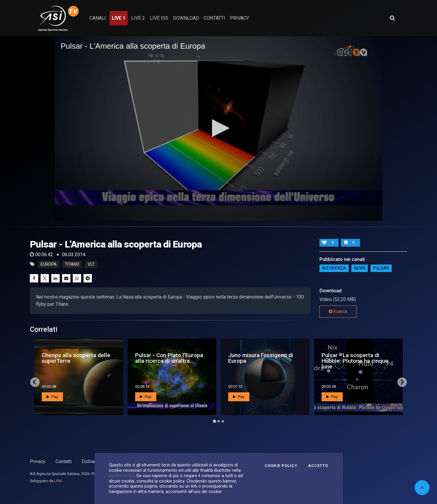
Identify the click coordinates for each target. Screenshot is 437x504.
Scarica (338, 311)
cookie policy (122, 476)
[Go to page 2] (219, 421)
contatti (214, 18)
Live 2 (138, 18)
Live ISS (159, 18)
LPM (58, 481)
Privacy (38, 461)
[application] (218, 128)
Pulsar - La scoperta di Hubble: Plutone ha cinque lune (355, 361)
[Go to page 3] (223, 421)
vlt (91, 264)
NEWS (360, 268)
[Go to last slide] (35, 382)
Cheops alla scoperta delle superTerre (76, 358)
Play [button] (52, 397)
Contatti (64, 461)
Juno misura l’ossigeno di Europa (261, 358)
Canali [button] (98, 18)
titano (72, 264)
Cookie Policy (281, 466)
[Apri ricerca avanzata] (392, 18)
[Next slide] (402, 382)
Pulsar (381, 268)
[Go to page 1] (214, 421)
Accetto (318, 466)
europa (49, 264)
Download (186, 18)
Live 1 (119, 18)
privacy (240, 18)
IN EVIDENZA (334, 268)
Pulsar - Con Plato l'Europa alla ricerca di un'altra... (169, 358)
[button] (219, 128)
